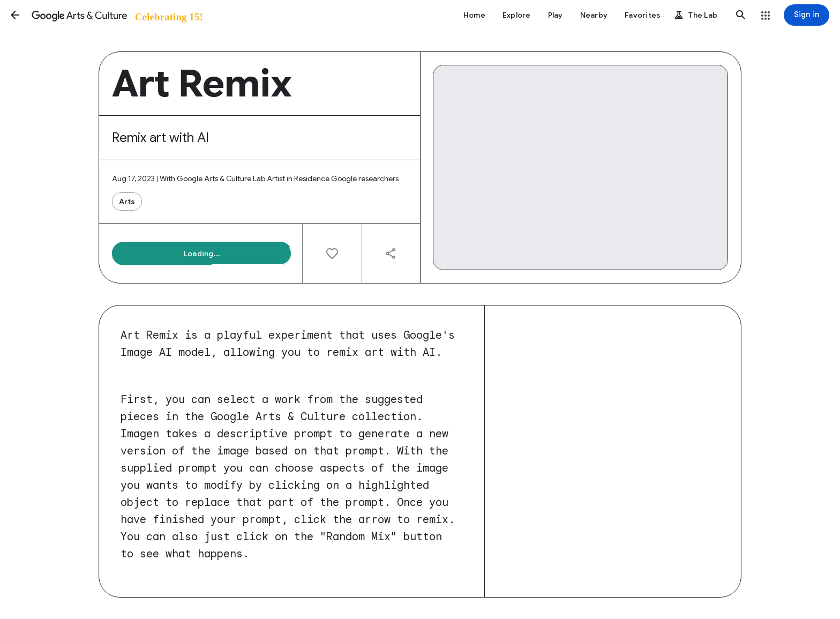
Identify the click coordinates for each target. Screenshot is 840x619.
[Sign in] (807, 15)
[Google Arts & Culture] (117, 15)
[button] (15, 15)
